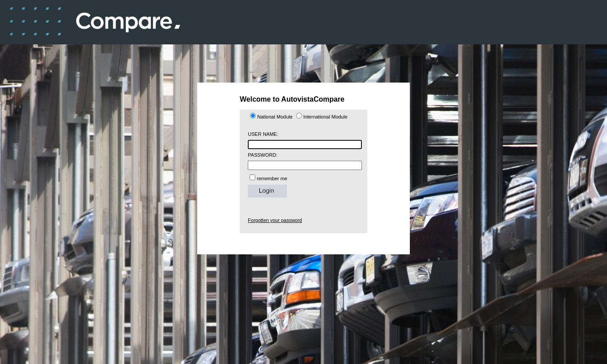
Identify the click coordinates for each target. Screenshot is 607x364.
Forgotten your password (275, 220)
